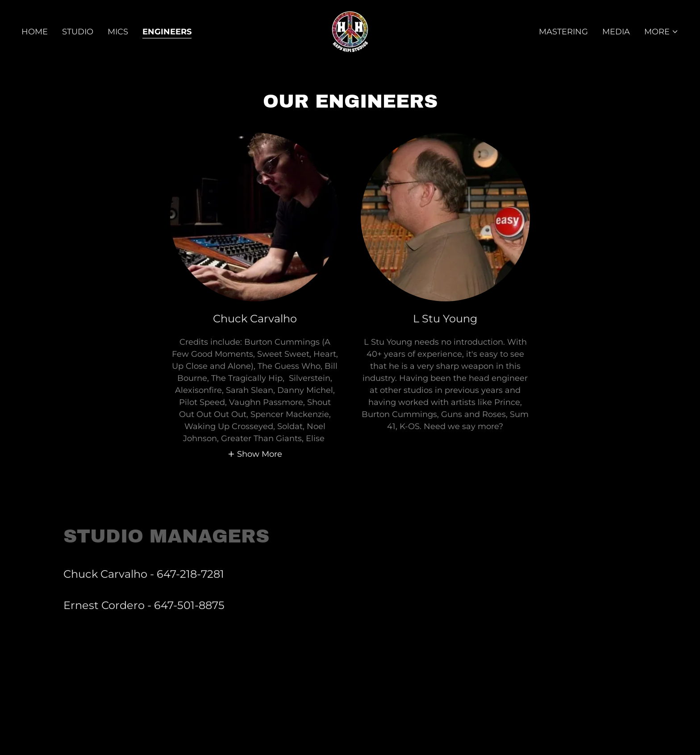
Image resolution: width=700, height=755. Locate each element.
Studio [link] (78, 32)
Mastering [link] (563, 32)
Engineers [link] (167, 32)
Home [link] (35, 32)
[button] (661, 32)
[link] (350, 31)
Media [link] (616, 32)
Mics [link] (118, 32)
